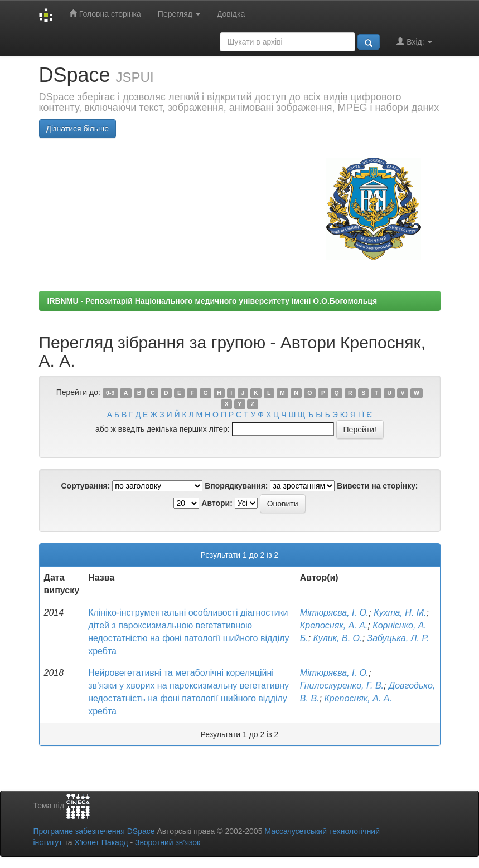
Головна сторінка (105, 14)
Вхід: (414, 42)
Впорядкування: (236, 486)
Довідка (231, 14)
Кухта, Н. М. (400, 613)
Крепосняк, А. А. (334, 625)
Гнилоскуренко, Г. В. (342, 686)
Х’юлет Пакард (101, 842)
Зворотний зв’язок (168, 842)
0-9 (110, 393)
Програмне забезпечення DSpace (94, 831)
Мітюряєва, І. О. (334, 613)
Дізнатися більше (78, 129)
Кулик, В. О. (338, 638)
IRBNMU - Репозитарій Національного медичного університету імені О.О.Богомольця (212, 301)
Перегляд (179, 14)
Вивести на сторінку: (377, 486)
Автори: (217, 503)
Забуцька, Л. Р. (398, 638)
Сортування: (85, 486)
